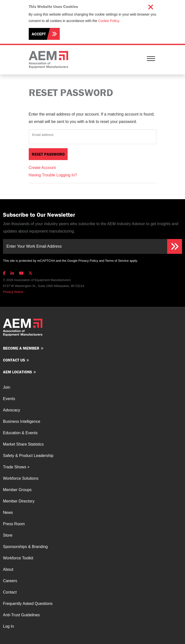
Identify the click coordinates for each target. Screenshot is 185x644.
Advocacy (12, 410)
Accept (39, 34)
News (8, 513)
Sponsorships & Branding (25, 547)
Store (8, 535)
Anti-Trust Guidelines (21, 615)
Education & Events (20, 433)
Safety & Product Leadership (28, 456)
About (8, 569)
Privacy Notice (13, 292)
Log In (8, 626)
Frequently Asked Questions (28, 604)
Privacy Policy (88, 261)
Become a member (21, 348)
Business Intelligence (22, 421)
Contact (10, 592)
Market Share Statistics (23, 444)
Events (9, 399)
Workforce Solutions (21, 478)
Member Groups (17, 490)
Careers (10, 581)
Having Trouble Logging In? (53, 175)
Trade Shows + (16, 467)
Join (7, 387)
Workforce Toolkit (18, 558)
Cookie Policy (108, 21)
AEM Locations (17, 372)
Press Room (14, 524)
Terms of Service (117, 261)
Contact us (14, 360)
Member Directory (19, 501)
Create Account (42, 168)
